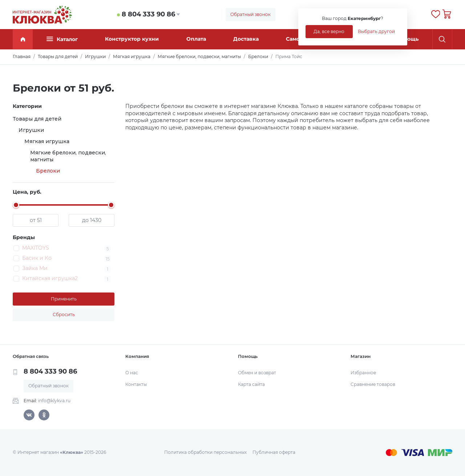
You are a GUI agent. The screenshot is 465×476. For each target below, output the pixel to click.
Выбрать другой (376, 31)
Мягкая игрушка (47, 141)
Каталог (62, 39)
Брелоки (48, 171)
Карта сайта (251, 384)
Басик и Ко (37, 258)
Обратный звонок (250, 14)
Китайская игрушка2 (50, 278)
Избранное (363, 373)
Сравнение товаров (373, 384)
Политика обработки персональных (205, 452)
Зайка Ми (35, 268)
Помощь (407, 39)
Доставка (246, 39)
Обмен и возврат (257, 373)
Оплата (196, 39)
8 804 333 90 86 (148, 14)
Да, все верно (329, 31)
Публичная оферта (274, 452)
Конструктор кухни (132, 39)
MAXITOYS (36, 248)
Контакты (136, 384)
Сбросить (64, 314)
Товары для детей (37, 119)
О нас (132, 373)
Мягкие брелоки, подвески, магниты (68, 156)
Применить (64, 299)
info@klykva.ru (54, 401)
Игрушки (31, 130)
